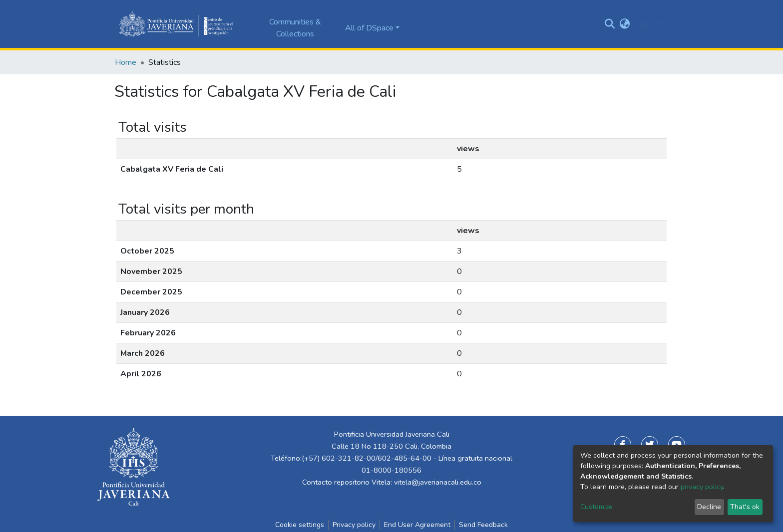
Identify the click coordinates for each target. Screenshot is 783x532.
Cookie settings (300, 525)
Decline (709, 507)
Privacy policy (354, 525)
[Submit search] (610, 24)
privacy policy (702, 487)
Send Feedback (483, 525)
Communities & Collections (295, 28)
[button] (625, 24)
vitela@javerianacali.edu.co (438, 482)
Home (126, 62)
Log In (646, 24)
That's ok (745, 507)
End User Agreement (417, 525)
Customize (596, 507)
